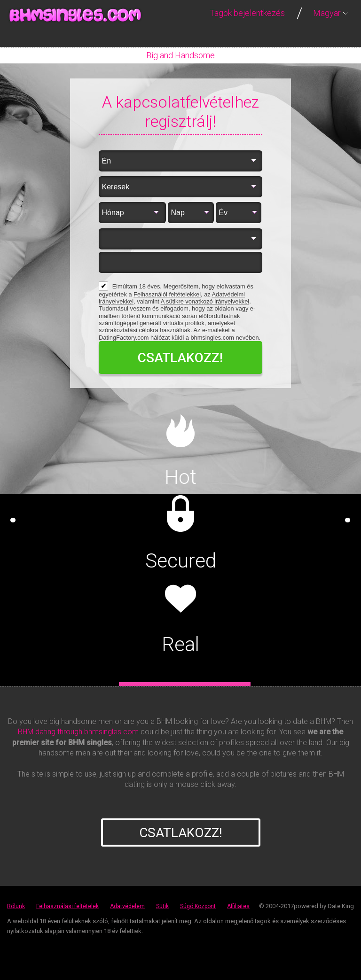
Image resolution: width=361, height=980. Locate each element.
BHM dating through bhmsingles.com (78, 732)
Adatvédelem (127, 906)
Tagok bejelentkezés (247, 13)
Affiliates (238, 906)
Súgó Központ (198, 906)
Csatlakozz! (181, 833)
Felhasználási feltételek (67, 906)
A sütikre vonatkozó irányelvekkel (205, 301)
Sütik (162, 906)
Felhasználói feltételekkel (167, 294)
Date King (341, 906)
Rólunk (16, 906)
